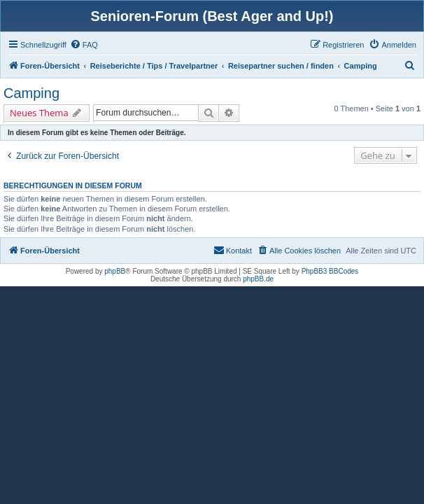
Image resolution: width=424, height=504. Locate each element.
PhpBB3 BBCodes (330, 271)
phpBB (115, 271)
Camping (31, 93)
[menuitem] (84, 45)
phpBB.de (258, 279)
